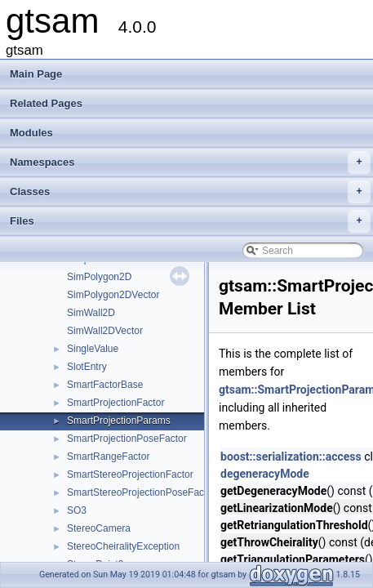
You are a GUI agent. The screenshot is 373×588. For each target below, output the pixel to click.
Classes (190, 192)
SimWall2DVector (105, 331)
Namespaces (190, 163)
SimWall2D (91, 313)
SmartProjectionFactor (115, 403)
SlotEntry (87, 367)
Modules (31, 133)
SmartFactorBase (105, 385)
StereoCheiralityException (123, 546)
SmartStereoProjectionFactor (130, 474)
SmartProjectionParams (119, 421)
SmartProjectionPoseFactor (127, 439)
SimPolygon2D (99, 277)
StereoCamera (99, 528)
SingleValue (93, 349)
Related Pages (46, 103)
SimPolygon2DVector (113, 295)
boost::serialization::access (291, 457)
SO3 (77, 510)
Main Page (36, 74)
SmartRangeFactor (108, 457)
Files (190, 221)
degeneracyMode (265, 474)
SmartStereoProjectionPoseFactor (141, 492)
